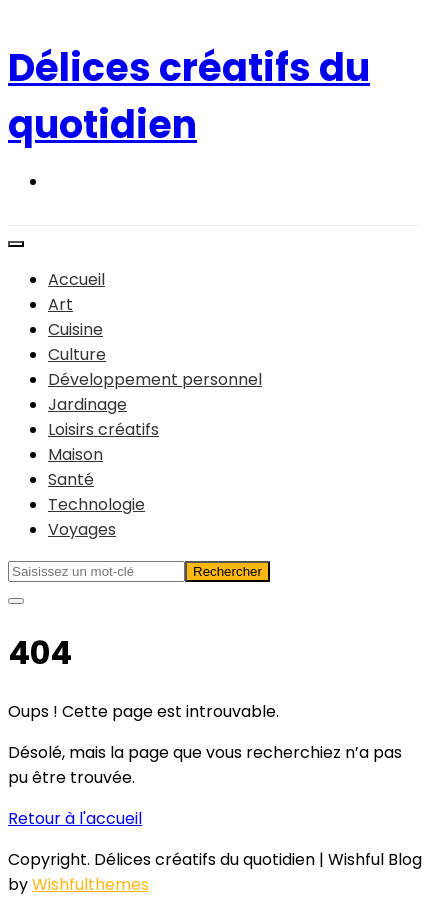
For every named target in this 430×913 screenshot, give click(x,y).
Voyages (82, 529)
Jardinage (87, 404)
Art (60, 304)
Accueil (76, 279)
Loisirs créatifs (103, 429)
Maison (75, 454)
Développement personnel (155, 379)
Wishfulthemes (90, 884)
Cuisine (75, 329)
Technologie (96, 504)
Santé (71, 479)
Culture (77, 354)
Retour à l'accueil (75, 818)
